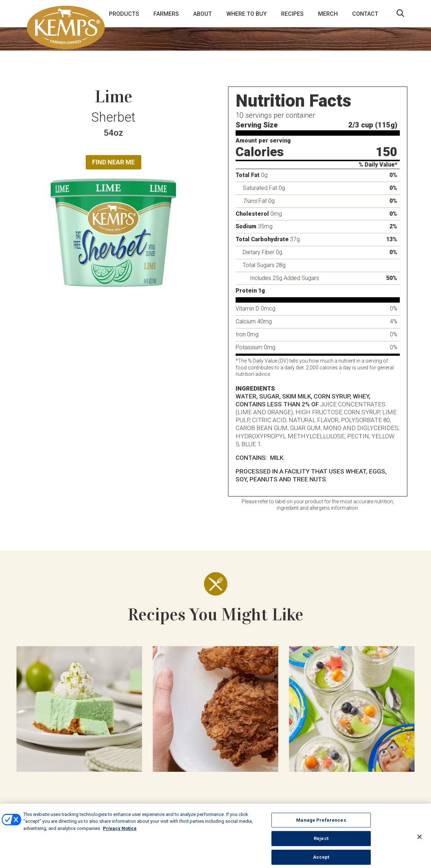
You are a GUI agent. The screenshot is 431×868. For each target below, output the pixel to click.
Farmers (166, 14)
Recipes (292, 14)
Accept (321, 860)
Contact (365, 14)
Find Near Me (113, 162)
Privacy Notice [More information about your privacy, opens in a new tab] (120, 832)
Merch (328, 14)
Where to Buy (247, 14)
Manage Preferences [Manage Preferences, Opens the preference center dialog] (321, 823)
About (203, 14)
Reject (321, 842)
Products (124, 14)
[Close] (420, 840)
